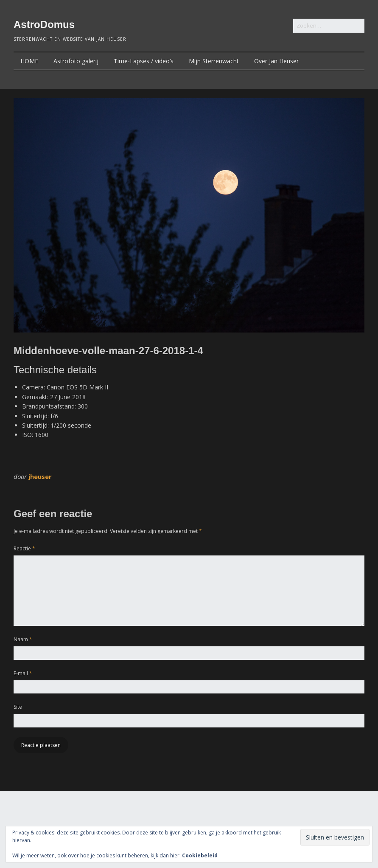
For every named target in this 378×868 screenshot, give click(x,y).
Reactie (24, 548)
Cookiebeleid (200, 855)
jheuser (40, 476)
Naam (23, 639)
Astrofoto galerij (76, 61)
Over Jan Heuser (276, 61)
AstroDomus (44, 24)
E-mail (23, 673)
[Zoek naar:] (329, 26)
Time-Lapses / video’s (144, 61)
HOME (29, 61)
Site (18, 707)
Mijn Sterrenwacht (214, 61)
